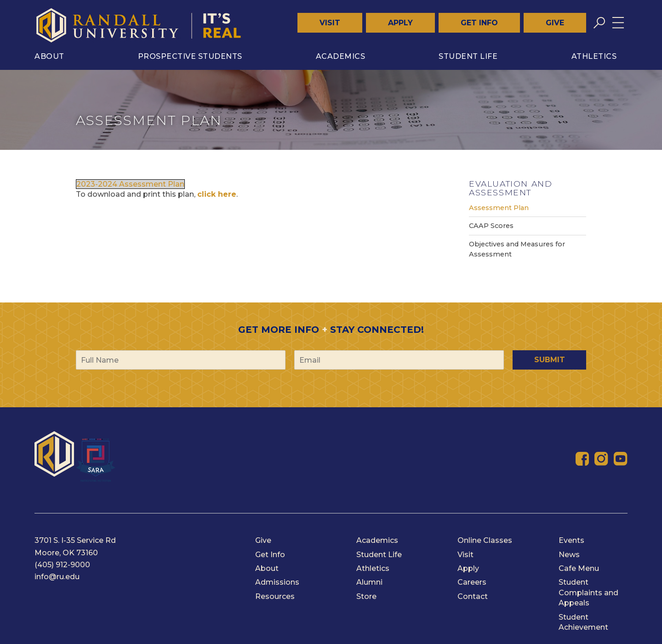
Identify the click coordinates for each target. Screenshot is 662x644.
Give (555, 23)
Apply (400, 23)
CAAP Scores (491, 226)
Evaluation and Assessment (511, 188)
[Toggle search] (599, 23)
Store (366, 596)
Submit (550, 360)
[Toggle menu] (618, 23)
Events (571, 540)
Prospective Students (190, 56)
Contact (473, 596)
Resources (275, 596)
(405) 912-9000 (62, 565)
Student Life (468, 56)
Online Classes (485, 540)
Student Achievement (583, 622)
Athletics (594, 56)
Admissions (277, 582)
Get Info (479, 23)
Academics (341, 56)
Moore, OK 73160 (66, 553)
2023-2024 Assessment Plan (130, 184)
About (49, 56)
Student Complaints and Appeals (588, 593)
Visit (330, 23)
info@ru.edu (57, 577)
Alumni (369, 582)
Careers (472, 582)
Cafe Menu (579, 568)
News (569, 555)
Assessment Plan (499, 208)
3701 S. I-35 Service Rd (75, 540)
